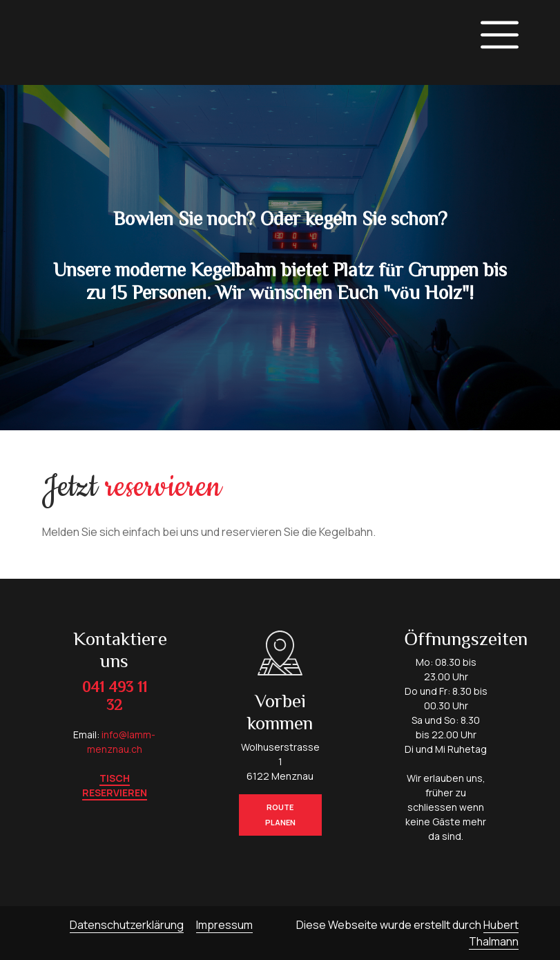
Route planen (280, 815)
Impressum (224, 925)
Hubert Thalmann (494, 933)
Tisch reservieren (115, 785)
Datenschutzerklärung (127, 925)
